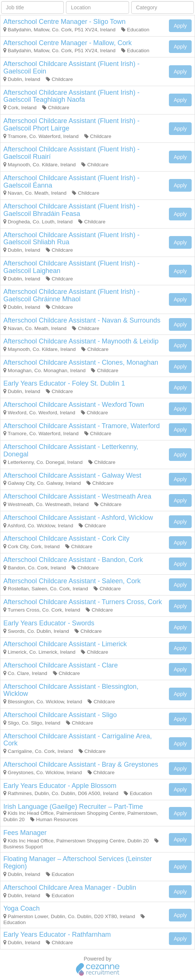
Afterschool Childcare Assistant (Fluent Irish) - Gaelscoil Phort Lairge (71, 125)
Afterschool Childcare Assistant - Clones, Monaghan (81, 362)
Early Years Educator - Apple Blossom (60, 786)
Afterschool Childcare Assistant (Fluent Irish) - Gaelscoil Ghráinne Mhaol (71, 295)
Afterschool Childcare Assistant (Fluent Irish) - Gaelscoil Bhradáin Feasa (71, 210)
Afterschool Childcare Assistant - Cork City (66, 538)
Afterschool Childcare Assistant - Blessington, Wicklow (71, 690)
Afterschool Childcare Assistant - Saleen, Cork (72, 581)
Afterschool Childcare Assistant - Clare (61, 665)
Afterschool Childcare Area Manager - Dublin (70, 888)
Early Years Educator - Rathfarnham (57, 935)
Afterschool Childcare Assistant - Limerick (65, 644)
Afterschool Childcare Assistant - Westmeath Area (77, 496)
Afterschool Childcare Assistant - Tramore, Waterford (81, 426)
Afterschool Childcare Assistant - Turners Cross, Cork (83, 602)
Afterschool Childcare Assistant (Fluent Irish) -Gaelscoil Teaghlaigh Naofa (71, 96)
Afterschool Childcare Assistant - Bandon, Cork (73, 560)
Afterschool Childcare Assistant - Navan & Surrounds (82, 320)
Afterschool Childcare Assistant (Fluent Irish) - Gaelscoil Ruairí (71, 153)
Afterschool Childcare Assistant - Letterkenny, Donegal (71, 450)
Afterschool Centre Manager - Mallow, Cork (67, 43)
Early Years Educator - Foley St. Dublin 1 (64, 383)
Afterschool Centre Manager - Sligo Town (65, 22)
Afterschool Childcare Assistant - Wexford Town (74, 405)
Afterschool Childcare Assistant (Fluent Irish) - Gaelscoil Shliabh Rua (71, 239)
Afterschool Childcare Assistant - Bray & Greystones (81, 764)
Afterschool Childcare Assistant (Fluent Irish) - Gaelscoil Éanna (71, 182)
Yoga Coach (21, 908)
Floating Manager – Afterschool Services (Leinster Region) (78, 863)
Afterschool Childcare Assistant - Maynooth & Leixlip (81, 341)
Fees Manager (25, 833)
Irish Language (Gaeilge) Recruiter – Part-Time (73, 807)
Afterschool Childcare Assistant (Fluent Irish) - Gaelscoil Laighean (71, 267)
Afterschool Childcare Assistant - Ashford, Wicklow (78, 518)
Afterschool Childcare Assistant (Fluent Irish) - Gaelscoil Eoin (71, 67)
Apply (180, 26)
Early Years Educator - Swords (49, 623)
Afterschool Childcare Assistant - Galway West (72, 475)
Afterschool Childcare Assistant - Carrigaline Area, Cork (78, 740)
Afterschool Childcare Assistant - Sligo (60, 715)
